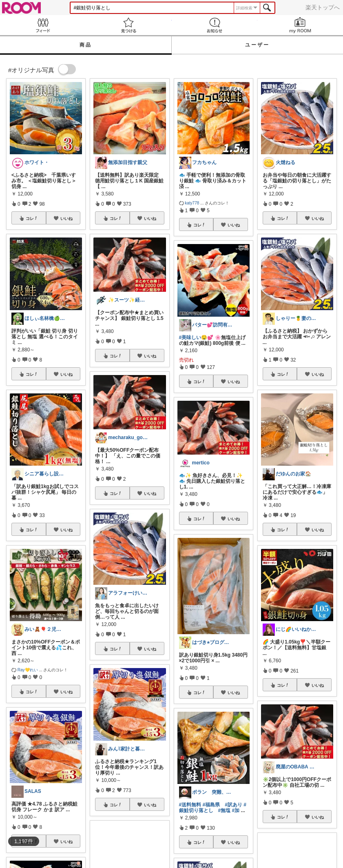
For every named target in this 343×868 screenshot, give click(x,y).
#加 (236, 810)
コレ (32, 218)
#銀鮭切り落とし (213, 808)
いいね (66, 218)
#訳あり (233, 805)
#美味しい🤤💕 (196, 337)
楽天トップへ (323, 7)
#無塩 (225, 810)
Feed (43, 25)
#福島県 (211, 805)
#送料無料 (190, 805)
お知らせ (215, 25)
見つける (128, 25)
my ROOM (300, 25)
